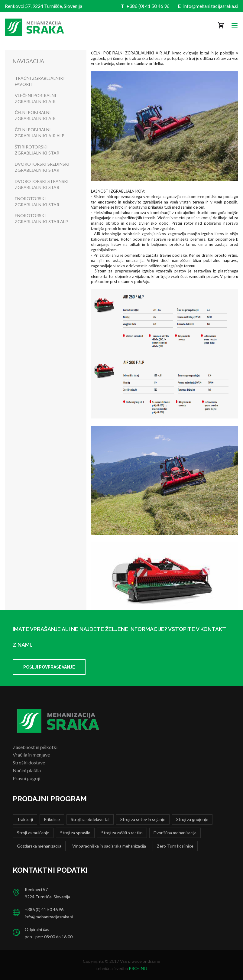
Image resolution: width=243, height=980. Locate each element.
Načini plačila (27, 770)
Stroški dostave (29, 762)
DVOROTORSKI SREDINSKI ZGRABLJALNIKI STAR (42, 167)
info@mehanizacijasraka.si (211, 6)
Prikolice (52, 819)
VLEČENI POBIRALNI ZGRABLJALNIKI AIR (36, 98)
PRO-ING (138, 968)
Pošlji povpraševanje (49, 667)
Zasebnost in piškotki (35, 747)
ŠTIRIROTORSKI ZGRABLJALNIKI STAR (37, 150)
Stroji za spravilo (75, 833)
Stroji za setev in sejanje (143, 819)
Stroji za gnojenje (192, 819)
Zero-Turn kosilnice (175, 846)
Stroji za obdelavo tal (90, 819)
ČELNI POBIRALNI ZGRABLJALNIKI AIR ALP (40, 133)
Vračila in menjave (31, 755)
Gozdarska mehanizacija (39, 846)
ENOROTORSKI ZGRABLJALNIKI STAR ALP (41, 218)
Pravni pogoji (26, 778)
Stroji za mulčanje (33, 833)
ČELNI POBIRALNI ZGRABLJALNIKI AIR (35, 115)
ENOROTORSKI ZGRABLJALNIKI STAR (37, 202)
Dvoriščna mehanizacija (175, 833)
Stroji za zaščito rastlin (122, 833)
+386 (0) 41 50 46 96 (148, 6)
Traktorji (25, 819)
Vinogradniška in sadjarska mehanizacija (109, 846)
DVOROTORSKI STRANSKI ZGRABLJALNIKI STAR (42, 184)
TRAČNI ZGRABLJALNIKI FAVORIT (40, 81)
